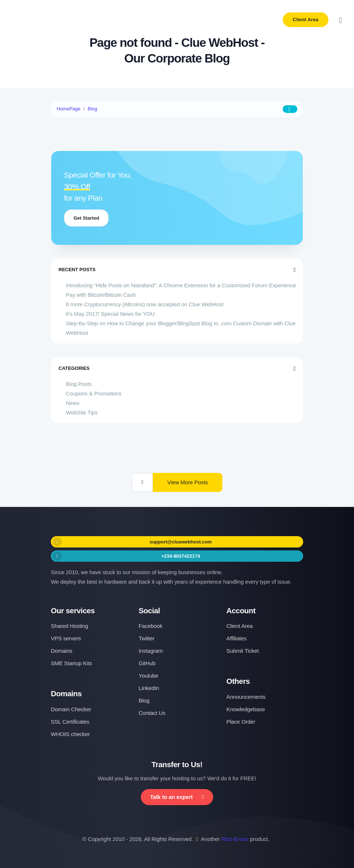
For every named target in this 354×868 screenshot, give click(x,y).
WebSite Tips (82, 412)
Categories (177, 368)
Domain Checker (71, 709)
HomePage (69, 109)
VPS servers (66, 638)
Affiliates (236, 638)
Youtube (148, 676)
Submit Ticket (243, 651)
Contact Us (152, 713)
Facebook (150, 626)
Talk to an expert (177, 797)
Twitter (146, 638)
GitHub (147, 663)
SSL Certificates (70, 722)
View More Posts (188, 482)
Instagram (151, 651)
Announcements (246, 697)
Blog (93, 109)
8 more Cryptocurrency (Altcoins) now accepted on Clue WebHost (145, 304)
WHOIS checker (70, 734)
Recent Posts (177, 270)
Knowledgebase (246, 709)
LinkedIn (149, 688)
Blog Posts (79, 384)
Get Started (86, 218)
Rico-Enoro (235, 839)
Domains (62, 651)
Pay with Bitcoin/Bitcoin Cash (101, 295)
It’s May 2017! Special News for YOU (110, 314)
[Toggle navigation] (341, 20)
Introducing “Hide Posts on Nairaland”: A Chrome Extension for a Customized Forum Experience (181, 285)
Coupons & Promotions (94, 393)
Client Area (305, 20)
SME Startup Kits (71, 663)
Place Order (241, 722)
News (73, 403)
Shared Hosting (69, 626)
